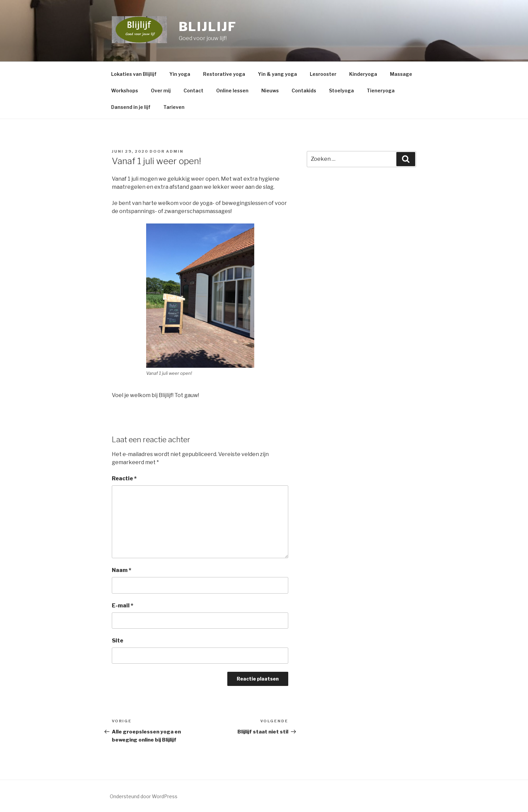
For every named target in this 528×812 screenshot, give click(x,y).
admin (175, 151)
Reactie (124, 478)
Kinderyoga (363, 74)
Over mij (161, 91)
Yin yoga (180, 74)
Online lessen (232, 91)
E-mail (123, 606)
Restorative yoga (224, 74)
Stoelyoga (341, 91)
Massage (401, 74)
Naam (122, 570)
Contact (193, 91)
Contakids (304, 91)
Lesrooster (323, 74)
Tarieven (174, 107)
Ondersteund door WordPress (144, 796)
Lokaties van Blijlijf (134, 74)
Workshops (125, 91)
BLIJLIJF (208, 27)
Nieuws (270, 91)
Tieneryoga (381, 91)
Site (118, 641)
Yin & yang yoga (277, 74)
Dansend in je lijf (131, 107)
